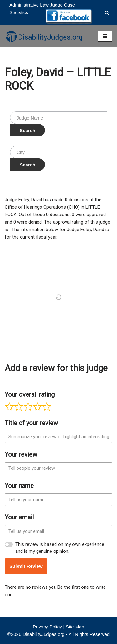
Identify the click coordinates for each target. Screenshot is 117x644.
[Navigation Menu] (105, 36)
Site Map (75, 627)
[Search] (107, 13)
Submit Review (26, 566)
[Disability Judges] (44, 36)
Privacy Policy (47, 627)
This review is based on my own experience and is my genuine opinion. (60, 548)
